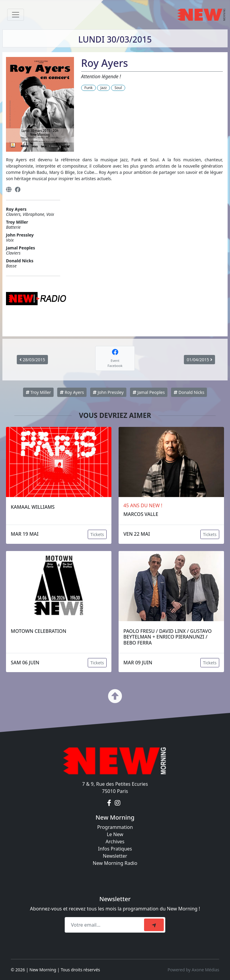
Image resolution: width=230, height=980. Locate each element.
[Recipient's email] (105, 925)
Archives (115, 841)
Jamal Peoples (149, 392)
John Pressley (108, 392)
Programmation (115, 827)
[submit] (154, 925)
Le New (115, 834)
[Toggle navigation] (16, 15)
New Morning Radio (115, 863)
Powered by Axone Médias (193, 970)
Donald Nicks (189, 392)
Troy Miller (38, 392)
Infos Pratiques (115, 849)
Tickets (97, 534)
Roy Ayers (72, 392)
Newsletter (115, 856)
